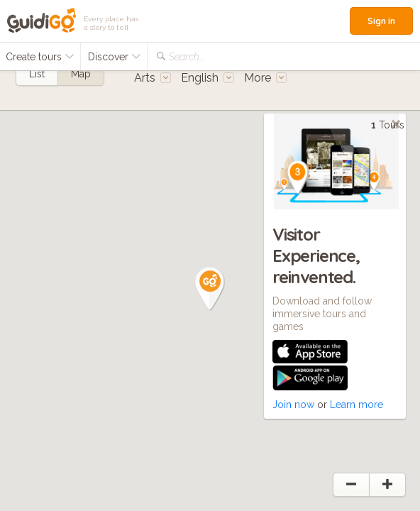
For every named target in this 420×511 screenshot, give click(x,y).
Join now (293, 405)
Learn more (357, 405)
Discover (115, 57)
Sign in (381, 21)
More (265, 78)
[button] (210, 289)
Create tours (40, 57)
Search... (186, 57)
